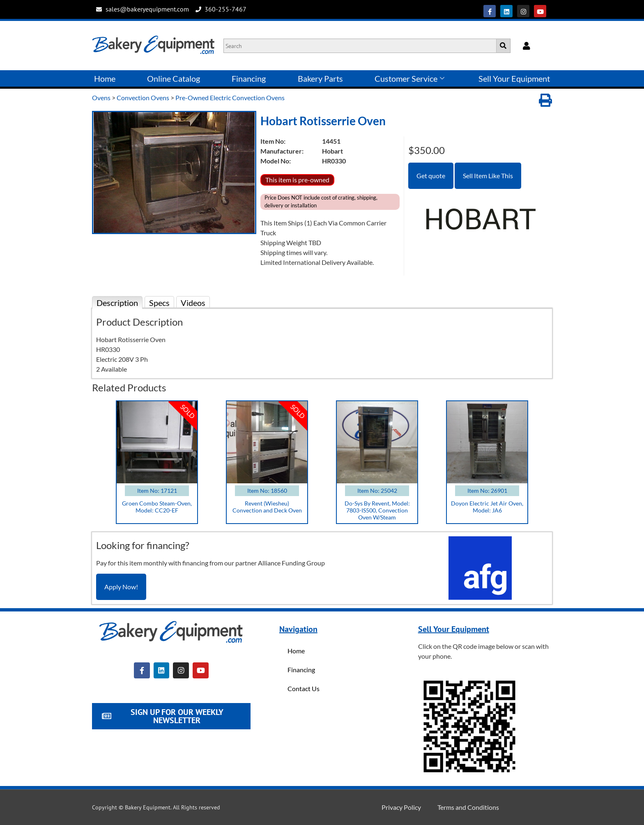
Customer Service (409, 78)
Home (105, 78)
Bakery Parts (320, 78)
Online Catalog (174, 78)
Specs (159, 303)
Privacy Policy (401, 807)
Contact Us (304, 688)
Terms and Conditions (468, 807)
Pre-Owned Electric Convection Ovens (230, 98)
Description (117, 303)
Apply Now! (121, 587)
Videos (193, 303)
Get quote (431, 176)
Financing (249, 78)
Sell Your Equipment (514, 78)
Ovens (101, 98)
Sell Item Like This (488, 176)
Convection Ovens (143, 98)
